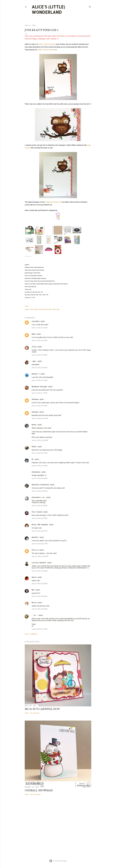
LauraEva (36, 321)
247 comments (35, 713)
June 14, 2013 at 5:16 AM (39, 340)
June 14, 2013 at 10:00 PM (40, 556)
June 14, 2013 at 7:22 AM (39, 380)
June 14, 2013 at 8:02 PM (40, 506)
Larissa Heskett (39, 563)
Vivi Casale (37, 512)
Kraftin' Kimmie (38, 309)
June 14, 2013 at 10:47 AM (40, 418)
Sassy (34, 577)
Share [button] (27, 306)
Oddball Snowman (39, 790)
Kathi (34, 425)
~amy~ (34, 361)
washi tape (56, 309)
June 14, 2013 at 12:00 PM (40, 440)
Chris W (35, 550)
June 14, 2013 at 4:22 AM (39, 328)
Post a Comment (31, 634)
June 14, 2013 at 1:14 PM (40, 453)
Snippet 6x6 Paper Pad (53, 202)
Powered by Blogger (58, 861)
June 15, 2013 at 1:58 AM (39, 571)
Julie (34, 347)
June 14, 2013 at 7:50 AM (39, 406)
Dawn (34, 334)
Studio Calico (48, 309)
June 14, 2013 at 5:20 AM (39, 355)
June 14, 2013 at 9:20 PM (40, 518)
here (63, 36)
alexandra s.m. (38, 497)
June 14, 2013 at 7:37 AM (39, 393)
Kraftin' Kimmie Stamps (47, 44)
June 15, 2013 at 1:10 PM (40, 629)
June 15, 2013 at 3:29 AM (39, 584)
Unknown (35, 399)
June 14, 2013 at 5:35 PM (40, 491)
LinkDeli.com (28, 256)
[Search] (90, 6)
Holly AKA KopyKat (40, 525)
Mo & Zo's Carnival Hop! (42, 709)
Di (33, 459)
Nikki (34, 447)
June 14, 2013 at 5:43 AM (39, 368)
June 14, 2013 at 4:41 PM (40, 466)
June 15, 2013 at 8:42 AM (39, 609)
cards (31, 309)
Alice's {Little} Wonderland (48, 9)
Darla (34, 603)
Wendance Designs (39, 387)
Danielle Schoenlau (40, 485)
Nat (33, 590)
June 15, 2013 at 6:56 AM (39, 596)
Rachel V (36, 374)
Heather (35, 537)
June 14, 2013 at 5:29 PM (40, 478)
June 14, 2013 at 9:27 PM (40, 531)
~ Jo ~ (35, 615)
